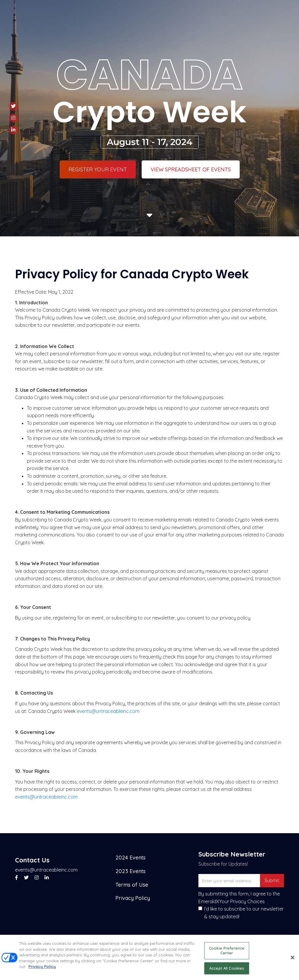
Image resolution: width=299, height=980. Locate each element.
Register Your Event (98, 169)
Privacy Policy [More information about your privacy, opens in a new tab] (42, 970)
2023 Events (130, 871)
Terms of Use (132, 885)
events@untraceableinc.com (108, 711)
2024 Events (130, 858)
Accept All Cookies (227, 971)
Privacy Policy (133, 898)
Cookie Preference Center (227, 954)
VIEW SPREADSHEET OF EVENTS (191, 169)
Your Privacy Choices (242, 901)
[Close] (293, 961)
